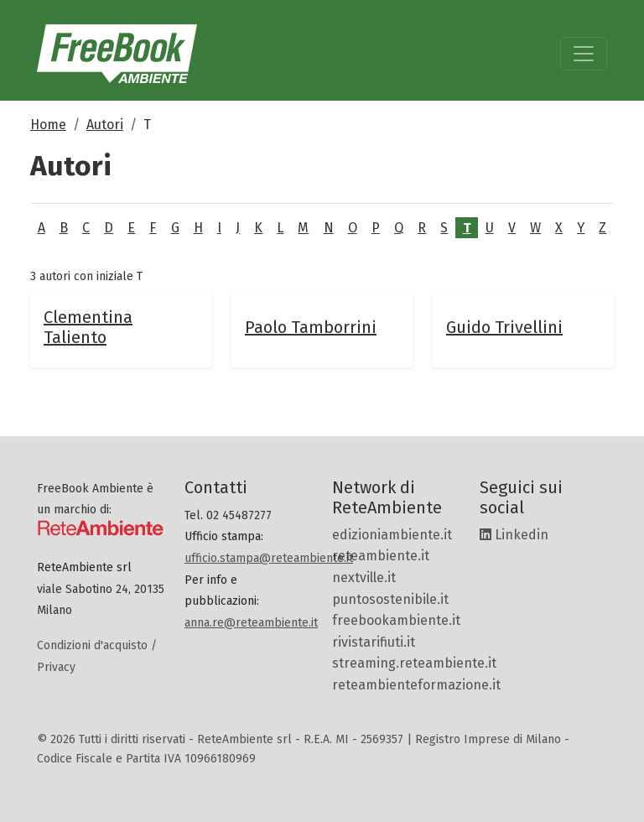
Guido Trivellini (504, 327)
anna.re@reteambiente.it (251, 623)
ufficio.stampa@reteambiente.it (269, 558)
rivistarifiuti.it (374, 642)
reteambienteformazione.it (416, 685)
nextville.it (364, 577)
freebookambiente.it (396, 620)
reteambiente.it (381, 556)
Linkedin (514, 535)
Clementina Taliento (88, 327)
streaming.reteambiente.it (414, 663)
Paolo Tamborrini (311, 327)
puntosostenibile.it (390, 599)
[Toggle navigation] (584, 54)
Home (48, 125)
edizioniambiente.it (392, 535)
